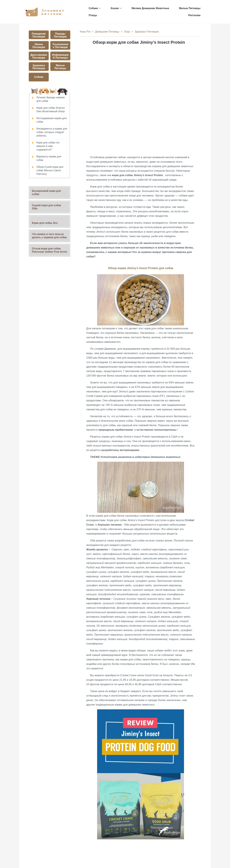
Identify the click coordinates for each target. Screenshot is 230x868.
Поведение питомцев (39, 35)
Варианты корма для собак (49, 158)
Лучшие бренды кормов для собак (51, 99)
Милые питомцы (190, 8)
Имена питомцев (39, 46)
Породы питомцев (60, 35)
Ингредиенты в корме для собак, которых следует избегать (52, 132)
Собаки (93, 8)
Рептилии (194, 15)
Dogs (127, 32)
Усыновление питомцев (60, 46)
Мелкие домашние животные (150, 8)
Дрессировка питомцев (39, 56)
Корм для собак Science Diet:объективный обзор (51, 110)
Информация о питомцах (60, 56)
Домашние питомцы (107, 32)
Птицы (93, 15)
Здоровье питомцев (39, 67)
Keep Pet (85, 32)
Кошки (115, 8)
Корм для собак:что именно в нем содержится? (48, 146)
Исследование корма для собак (52, 120)
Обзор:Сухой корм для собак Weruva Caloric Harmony (50, 170)
